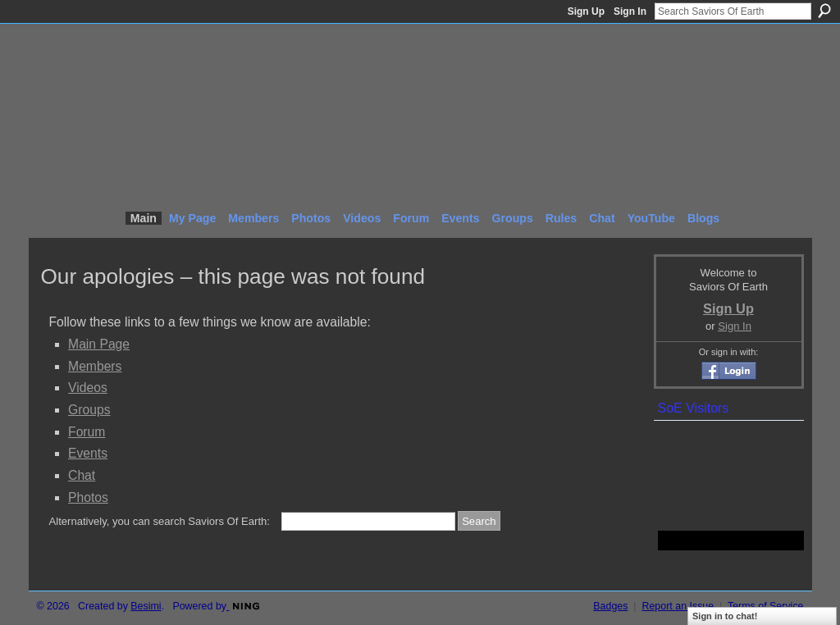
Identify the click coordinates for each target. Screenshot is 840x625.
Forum (87, 432)
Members (95, 366)
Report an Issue (678, 606)
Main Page (99, 344)
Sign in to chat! (725, 616)
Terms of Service (766, 606)
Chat (82, 475)
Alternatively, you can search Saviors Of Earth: (160, 521)
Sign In (630, 11)
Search (824, 11)
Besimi (146, 606)
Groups (89, 410)
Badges (610, 606)
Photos (88, 497)
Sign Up (586, 11)
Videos (88, 388)
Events (88, 453)
